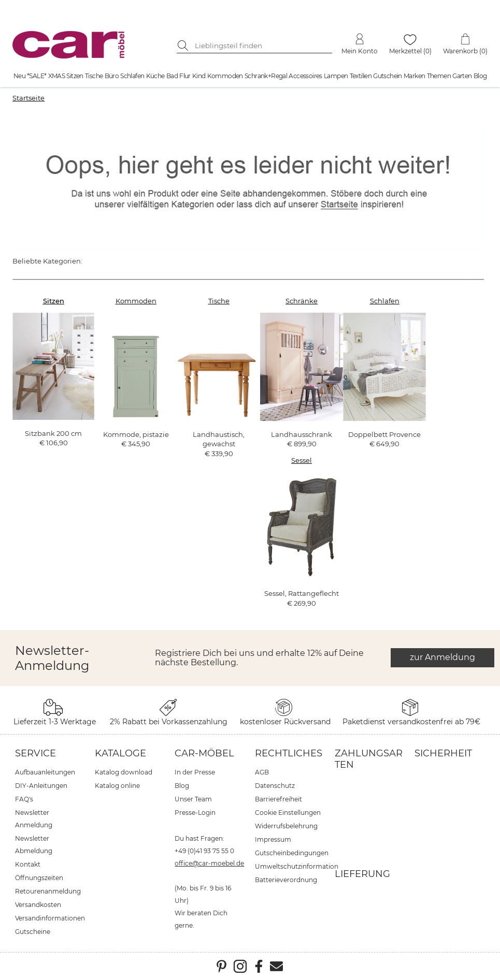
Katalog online (117, 786)
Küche (155, 76)
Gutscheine (33, 932)
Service (35, 753)
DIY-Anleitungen (41, 786)
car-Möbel (204, 753)
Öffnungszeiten (39, 878)
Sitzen (75, 76)
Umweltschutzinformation (297, 866)
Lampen (336, 76)
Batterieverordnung (286, 880)
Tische (94, 76)
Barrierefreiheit (278, 799)
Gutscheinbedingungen (292, 853)
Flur (185, 76)
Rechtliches (289, 753)
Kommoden (225, 76)
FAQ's (24, 799)
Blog (480, 76)
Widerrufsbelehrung (286, 826)
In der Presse (195, 772)
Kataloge (120, 753)
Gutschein (388, 76)
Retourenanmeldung (48, 891)
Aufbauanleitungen (45, 772)
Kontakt (28, 864)
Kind (199, 76)
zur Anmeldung (442, 657)
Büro (112, 76)
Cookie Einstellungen (288, 813)
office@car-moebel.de (209, 863)
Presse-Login (195, 813)
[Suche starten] (184, 46)
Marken (414, 76)
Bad (172, 76)
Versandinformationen (50, 918)
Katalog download (124, 772)
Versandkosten (38, 905)
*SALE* (37, 76)
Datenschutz (275, 786)
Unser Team (193, 799)
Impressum (273, 839)
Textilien (361, 76)
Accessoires (305, 76)
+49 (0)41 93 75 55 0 (204, 851)
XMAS (57, 76)
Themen (439, 76)
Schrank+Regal (266, 76)
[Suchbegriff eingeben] (262, 46)
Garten (462, 76)
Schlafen (132, 76)
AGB (262, 772)
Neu (19, 76)
